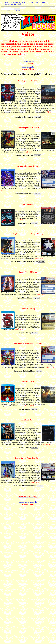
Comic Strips (35, 2)
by (8, 11)
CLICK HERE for (28, 61)
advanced (18, 11)
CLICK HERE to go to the (28, 502)
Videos (44, 2)
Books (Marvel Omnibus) (20, 2)
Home (8, 2)
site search (3, 11)
